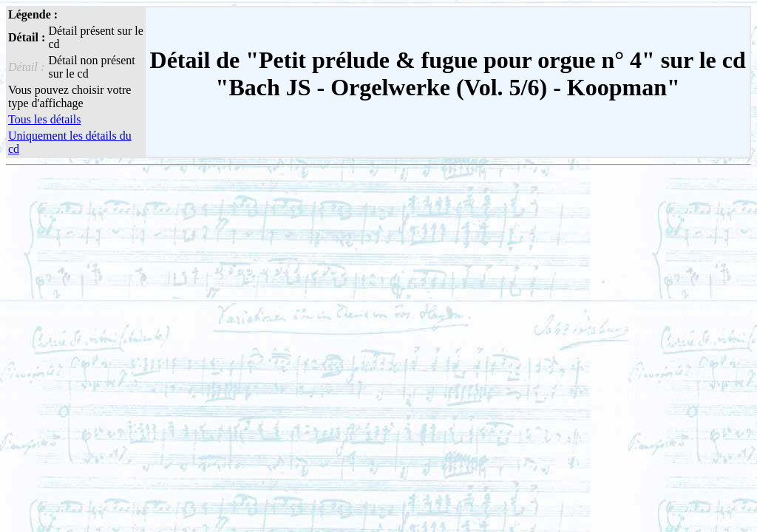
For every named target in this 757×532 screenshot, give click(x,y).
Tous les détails (44, 119)
